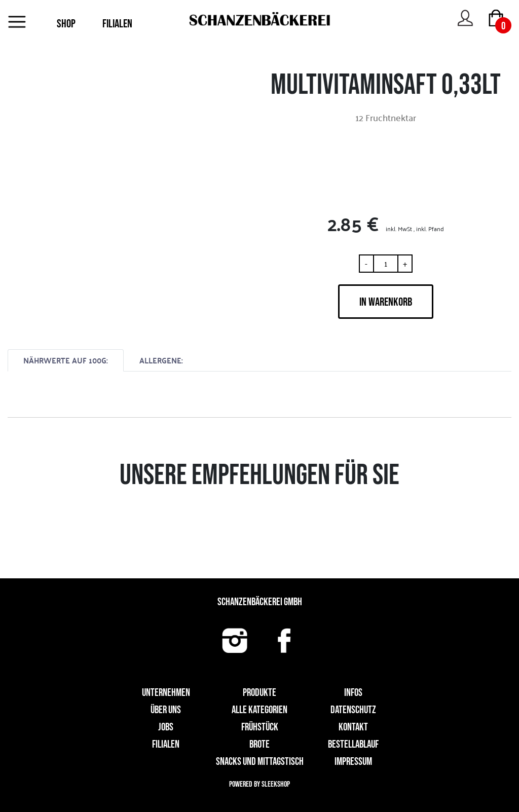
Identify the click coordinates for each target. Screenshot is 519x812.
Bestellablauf (353, 744)
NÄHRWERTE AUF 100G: (66, 360)
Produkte (259, 693)
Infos (353, 693)
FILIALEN (117, 24)
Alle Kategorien (259, 710)
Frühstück (260, 727)
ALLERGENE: (161, 360)
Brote (259, 744)
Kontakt (353, 727)
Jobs (166, 727)
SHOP (66, 24)
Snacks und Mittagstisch (260, 762)
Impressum (353, 762)
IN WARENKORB (386, 302)
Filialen (166, 744)
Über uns (166, 710)
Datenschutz (353, 710)
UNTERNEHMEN (166, 693)
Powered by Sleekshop (259, 784)
